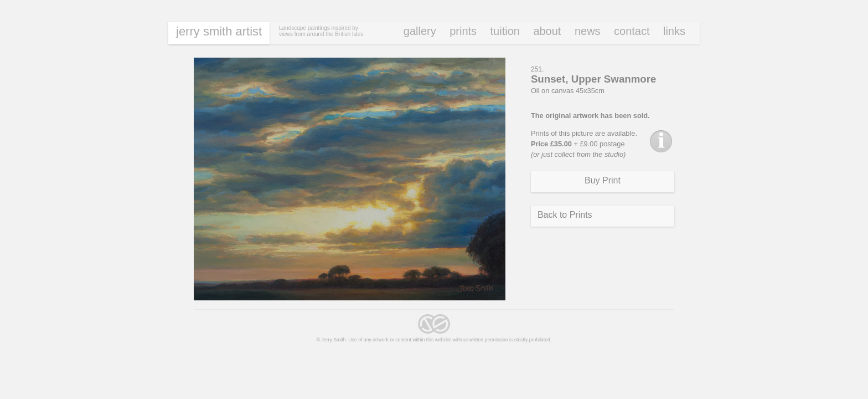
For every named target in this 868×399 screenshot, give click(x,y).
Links (674, 31)
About (547, 31)
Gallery (420, 31)
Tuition (505, 31)
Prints (463, 31)
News (588, 31)
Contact (632, 31)
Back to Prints (565, 215)
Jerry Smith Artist (219, 31)
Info (661, 141)
